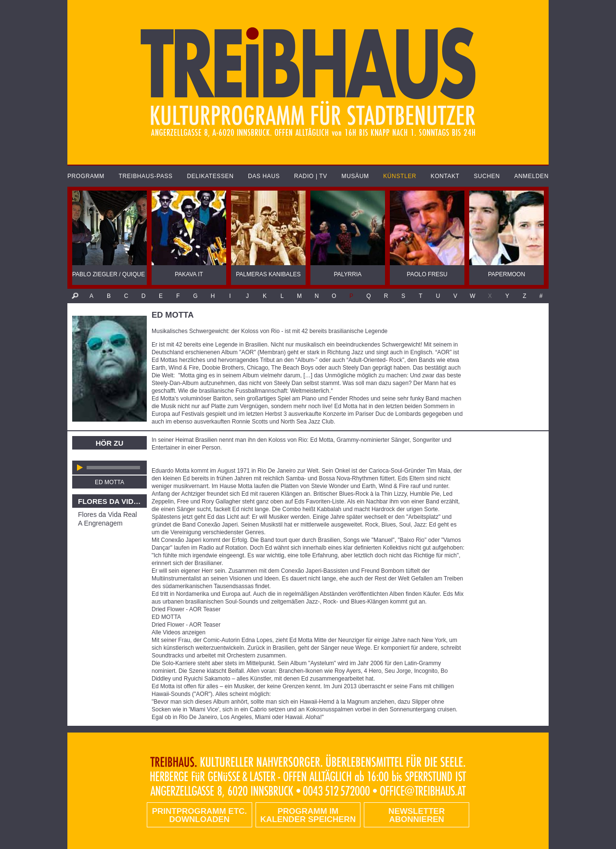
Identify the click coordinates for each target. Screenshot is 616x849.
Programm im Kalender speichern (308, 815)
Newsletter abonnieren (417, 815)
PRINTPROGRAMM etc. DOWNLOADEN (199, 815)
